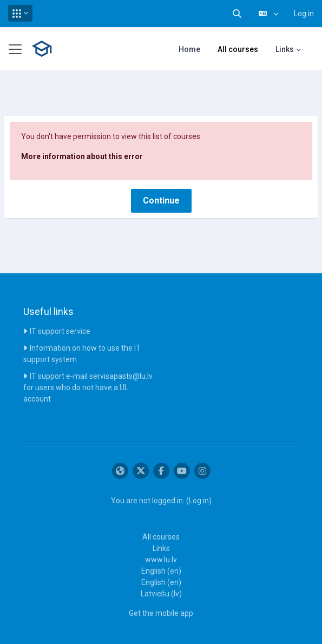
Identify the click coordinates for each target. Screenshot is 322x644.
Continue (161, 201)
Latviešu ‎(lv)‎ (161, 594)
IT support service (60, 331)
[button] (20, 13)
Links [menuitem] (285, 49)
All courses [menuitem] (238, 49)
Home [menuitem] (189, 49)
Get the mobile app (161, 613)
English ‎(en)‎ (161, 571)
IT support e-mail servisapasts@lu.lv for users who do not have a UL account (88, 387)
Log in (304, 14)
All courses (161, 537)
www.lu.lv (161, 560)
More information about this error (82, 156)
